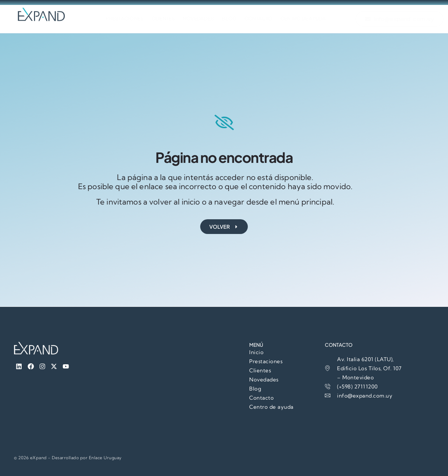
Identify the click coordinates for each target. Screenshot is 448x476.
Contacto (264, 19)
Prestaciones (119, 19)
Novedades (198, 19)
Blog (232, 19)
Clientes (160, 19)
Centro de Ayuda (311, 19)
